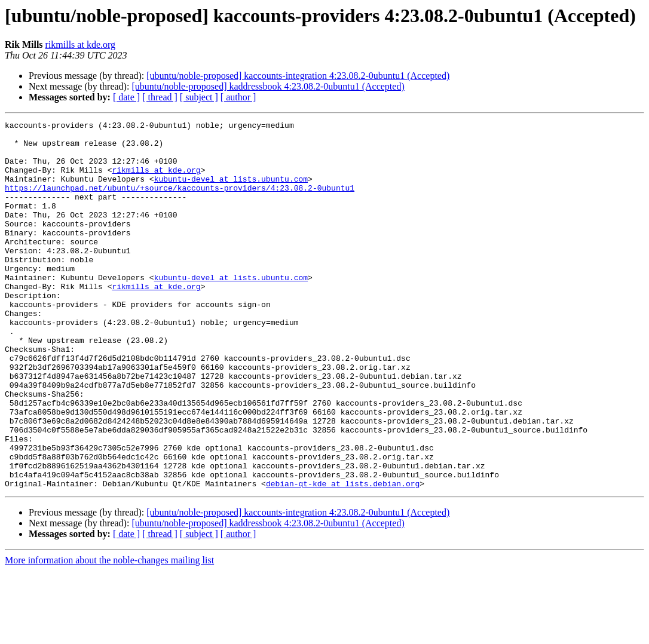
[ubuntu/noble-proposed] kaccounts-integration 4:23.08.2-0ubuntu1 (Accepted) (298, 76)
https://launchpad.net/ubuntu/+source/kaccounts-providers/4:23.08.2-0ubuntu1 (180, 202)
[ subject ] (199, 97)
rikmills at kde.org (80, 45)
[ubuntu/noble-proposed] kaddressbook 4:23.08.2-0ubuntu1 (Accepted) (268, 86)
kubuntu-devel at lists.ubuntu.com (231, 191)
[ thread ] (160, 97)
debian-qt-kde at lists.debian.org (343, 557)
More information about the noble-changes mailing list (109, 634)
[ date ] (126, 97)
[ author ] (238, 97)
